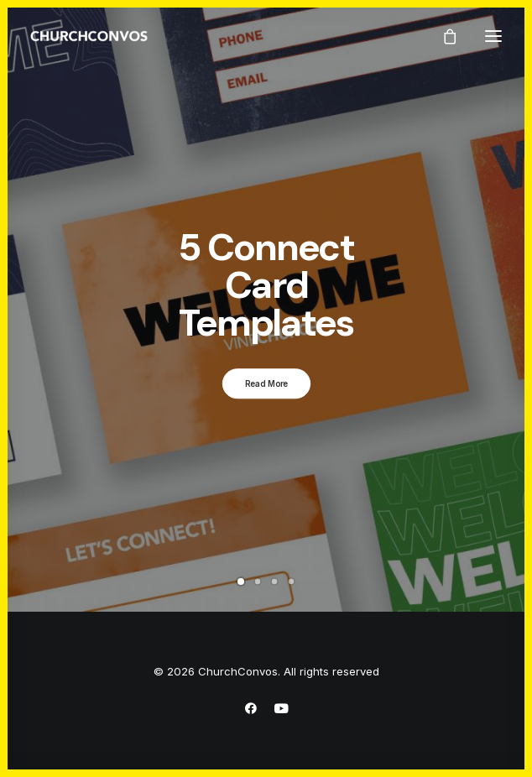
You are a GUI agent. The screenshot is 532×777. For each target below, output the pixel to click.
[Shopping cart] (442, 36)
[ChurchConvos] (89, 36)
